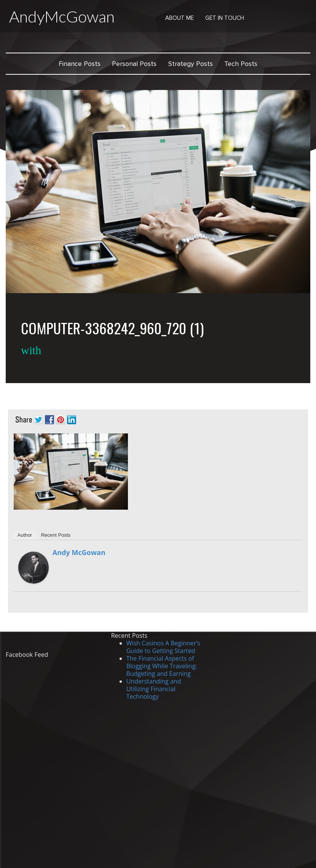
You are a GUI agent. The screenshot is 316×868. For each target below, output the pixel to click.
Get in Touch (225, 18)
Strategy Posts (191, 64)
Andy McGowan (79, 552)
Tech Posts (241, 64)
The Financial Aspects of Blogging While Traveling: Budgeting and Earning (162, 666)
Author (25, 535)
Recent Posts (56, 535)
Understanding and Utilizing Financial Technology (154, 689)
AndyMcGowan (62, 16)
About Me (180, 18)
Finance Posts (80, 64)
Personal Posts (134, 64)
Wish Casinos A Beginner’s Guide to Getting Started (163, 647)
